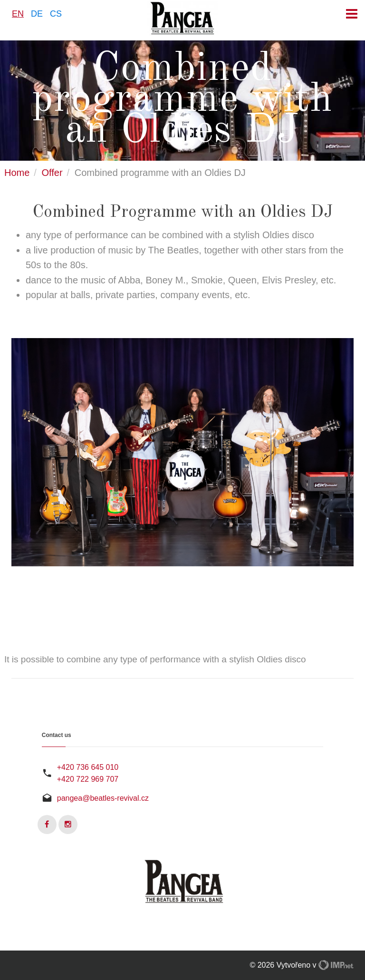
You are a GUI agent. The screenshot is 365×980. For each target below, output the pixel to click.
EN (18, 14)
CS (56, 14)
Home (17, 173)
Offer (52, 173)
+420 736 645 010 (88, 767)
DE (37, 14)
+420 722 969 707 (88, 779)
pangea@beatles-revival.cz (103, 798)
